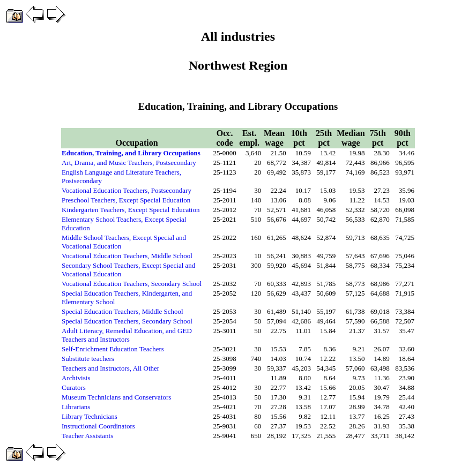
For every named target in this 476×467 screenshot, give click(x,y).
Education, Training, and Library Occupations (131, 153)
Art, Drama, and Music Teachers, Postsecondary (129, 163)
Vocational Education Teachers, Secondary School (132, 284)
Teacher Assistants (87, 436)
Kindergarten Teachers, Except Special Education (131, 210)
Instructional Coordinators (98, 426)
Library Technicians (90, 416)
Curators (74, 387)
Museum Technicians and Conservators (116, 397)
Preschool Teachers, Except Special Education (126, 200)
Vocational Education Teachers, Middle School (127, 256)
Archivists (76, 378)
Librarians (76, 407)
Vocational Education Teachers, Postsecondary (127, 190)
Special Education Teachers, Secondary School (127, 321)
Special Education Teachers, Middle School (122, 311)
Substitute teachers (88, 359)
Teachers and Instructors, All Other (110, 368)
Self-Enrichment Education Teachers (113, 349)
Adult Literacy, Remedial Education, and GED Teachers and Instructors (127, 335)
